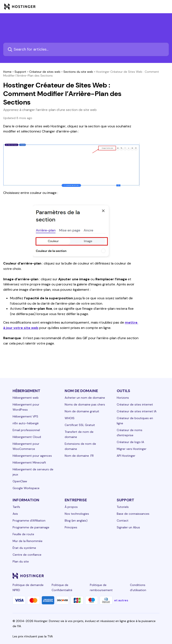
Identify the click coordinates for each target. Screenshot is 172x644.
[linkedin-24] (106, 576)
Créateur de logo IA (130, 442)
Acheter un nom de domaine (85, 398)
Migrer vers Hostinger (132, 449)
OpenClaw (20, 481)
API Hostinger (126, 456)
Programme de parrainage (31, 527)
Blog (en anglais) (76, 520)
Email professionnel (26, 430)
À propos (71, 507)
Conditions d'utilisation (138, 587)
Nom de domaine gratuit (82, 411)
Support (20, 72)
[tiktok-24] (157, 576)
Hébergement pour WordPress (26, 407)
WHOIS (70, 418)
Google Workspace (26, 488)
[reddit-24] (148, 576)
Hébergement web (26, 398)
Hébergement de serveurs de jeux (33, 472)
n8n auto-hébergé (26, 423)
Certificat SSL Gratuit (80, 425)
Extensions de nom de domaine (80, 446)
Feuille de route (23, 534)
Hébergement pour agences (32, 456)
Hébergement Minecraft (29, 462)
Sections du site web (78, 72)
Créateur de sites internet (135, 404)
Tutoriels (123, 507)
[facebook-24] (114, 576)
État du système (24, 548)
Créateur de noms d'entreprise (130, 433)
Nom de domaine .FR (79, 456)
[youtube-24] (140, 576)
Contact (123, 520)
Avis (15, 514)
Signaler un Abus (128, 527)
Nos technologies (77, 514)
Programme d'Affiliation (29, 520)
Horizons (123, 398)
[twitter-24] (131, 576)
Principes (71, 527)
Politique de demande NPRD (28, 587)
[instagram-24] (123, 576)
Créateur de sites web (45, 72)
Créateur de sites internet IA (137, 411)
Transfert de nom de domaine (79, 434)
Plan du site (21, 561)
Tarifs (16, 507)
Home (7, 72)
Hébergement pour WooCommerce (26, 446)
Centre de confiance (27, 555)
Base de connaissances (133, 514)
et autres (121, 600)
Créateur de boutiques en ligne (135, 421)
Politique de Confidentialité (62, 587)
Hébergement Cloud (27, 437)
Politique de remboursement (101, 587)
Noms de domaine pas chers (85, 404)
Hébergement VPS (25, 416)
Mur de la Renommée (28, 541)
